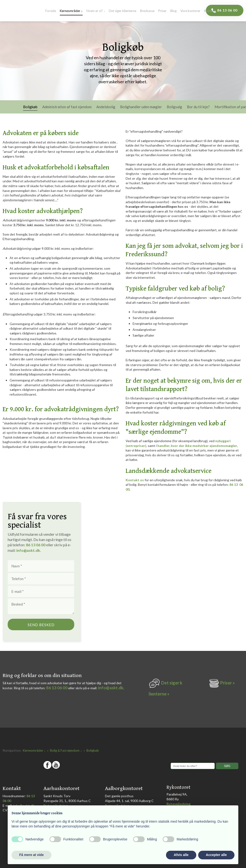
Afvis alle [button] (181, 855)
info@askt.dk (111, 688)
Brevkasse (147, 11)
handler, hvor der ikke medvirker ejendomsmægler (197, 446)
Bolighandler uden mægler (141, 107)
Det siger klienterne (123, 11)
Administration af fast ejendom (67, 107)
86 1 (31, 545)
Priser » (228, 683)
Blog (173, 11)
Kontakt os (135, 480)
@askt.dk (32, 550)
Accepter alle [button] (216, 855)
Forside (51, 11)
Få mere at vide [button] (31, 855)
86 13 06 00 (57, 688)
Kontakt (210, 11)
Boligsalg (174, 107)
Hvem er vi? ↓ (96, 11)
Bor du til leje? (198, 107)
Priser (162, 11)
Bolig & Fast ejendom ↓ (66, 750)
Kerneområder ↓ (71, 11)
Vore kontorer (190, 11)
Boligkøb (30, 107)
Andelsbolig (106, 107)
